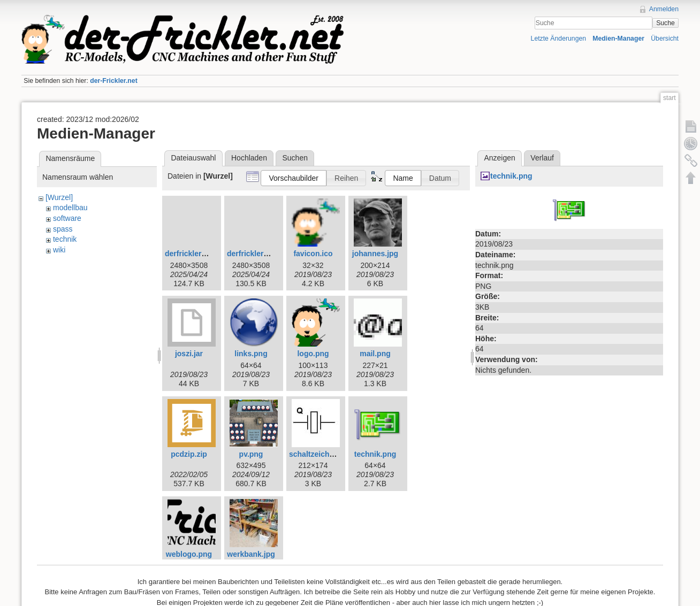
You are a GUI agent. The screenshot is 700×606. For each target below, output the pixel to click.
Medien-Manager (618, 39)
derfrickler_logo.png (263, 254)
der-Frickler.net (114, 81)
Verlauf (542, 158)
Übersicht (665, 39)
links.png (251, 354)
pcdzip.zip (189, 454)
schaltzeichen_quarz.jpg (332, 454)
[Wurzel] (59, 197)
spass (63, 229)
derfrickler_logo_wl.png (207, 254)
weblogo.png (189, 554)
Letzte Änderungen (559, 39)
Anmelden (664, 9)
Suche (665, 23)
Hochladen (249, 158)
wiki (59, 250)
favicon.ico (313, 254)
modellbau (70, 208)
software (67, 218)
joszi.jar (189, 354)
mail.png (375, 354)
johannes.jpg (375, 254)
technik (65, 239)
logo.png (313, 354)
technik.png (375, 454)
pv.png (251, 454)
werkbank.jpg (251, 554)
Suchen (295, 158)
